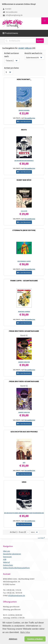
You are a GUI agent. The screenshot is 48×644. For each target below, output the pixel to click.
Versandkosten (10, 12)
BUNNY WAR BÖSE (24, 180)
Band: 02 (24, 386)
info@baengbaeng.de (13, 15)
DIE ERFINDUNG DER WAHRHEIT (24, 161)
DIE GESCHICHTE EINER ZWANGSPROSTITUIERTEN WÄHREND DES (24, 513)
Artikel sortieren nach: (12, 55)
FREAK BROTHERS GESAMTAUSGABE (24, 331)
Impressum (7, 557)
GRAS (24, 482)
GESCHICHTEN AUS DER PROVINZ (24, 432)
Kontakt (7, 9)
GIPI (24, 463)
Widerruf (6, 562)
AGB (5, 559)
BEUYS (24, 130)
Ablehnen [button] (13, 639)
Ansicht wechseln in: (33, 53)
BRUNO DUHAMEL (24, 110)
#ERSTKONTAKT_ (24, 79)
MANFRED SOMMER (24, 311)
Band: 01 (24, 335)
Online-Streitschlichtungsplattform (16, 568)
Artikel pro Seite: (12, 68)
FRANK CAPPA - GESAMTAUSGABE (24, 281)
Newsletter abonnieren (12, 554)
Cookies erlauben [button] (35, 639)
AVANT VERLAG (25, 48)
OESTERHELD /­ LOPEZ (24, 261)
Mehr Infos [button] (25, 632)
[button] (45, 21)
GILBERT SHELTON (24, 362)
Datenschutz (8, 565)
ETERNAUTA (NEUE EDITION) (24, 230)
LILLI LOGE (24, 211)
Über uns (7, 551)
